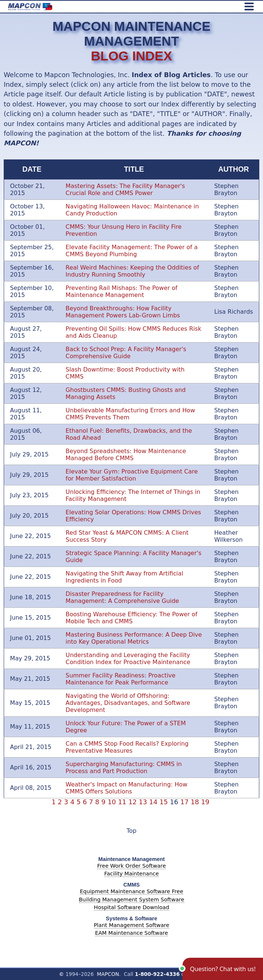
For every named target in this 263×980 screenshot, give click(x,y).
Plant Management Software (132, 925)
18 (196, 802)
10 (113, 802)
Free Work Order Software (131, 866)
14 (154, 802)
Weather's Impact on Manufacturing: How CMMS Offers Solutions (126, 788)
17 (185, 802)
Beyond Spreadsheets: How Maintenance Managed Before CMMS (126, 455)
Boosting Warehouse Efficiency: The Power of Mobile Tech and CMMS (131, 618)
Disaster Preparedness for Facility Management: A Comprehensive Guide (122, 597)
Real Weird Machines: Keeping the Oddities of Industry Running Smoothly (132, 271)
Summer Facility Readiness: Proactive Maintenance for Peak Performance (121, 679)
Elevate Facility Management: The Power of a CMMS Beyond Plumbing (132, 251)
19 (206, 802)
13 (144, 802)
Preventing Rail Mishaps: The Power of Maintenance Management (122, 291)
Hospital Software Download (131, 907)
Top (131, 831)
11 (123, 802)
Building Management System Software (132, 900)
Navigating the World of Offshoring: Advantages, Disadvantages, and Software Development (128, 703)
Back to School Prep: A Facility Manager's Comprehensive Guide (126, 353)
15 (165, 802)
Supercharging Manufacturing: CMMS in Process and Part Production (124, 768)
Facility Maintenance (131, 874)
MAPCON (108, 974)
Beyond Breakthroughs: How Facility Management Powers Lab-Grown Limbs (123, 312)
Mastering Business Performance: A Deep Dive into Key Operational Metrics (134, 638)
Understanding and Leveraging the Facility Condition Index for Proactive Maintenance (128, 659)
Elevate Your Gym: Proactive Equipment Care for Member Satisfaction (132, 475)
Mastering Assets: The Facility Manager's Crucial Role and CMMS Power (125, 189)
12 (134, 802)
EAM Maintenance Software (131, 933)
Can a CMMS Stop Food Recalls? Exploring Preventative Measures (127, 747)
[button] (223, 969)
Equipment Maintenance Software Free (131, 891)
